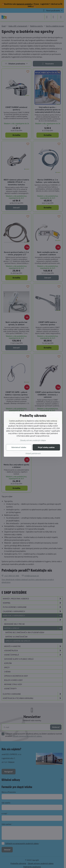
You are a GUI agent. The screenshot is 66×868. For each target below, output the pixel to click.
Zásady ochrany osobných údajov (33, 440)
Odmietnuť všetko (19, 447)
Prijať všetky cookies (46, 447)
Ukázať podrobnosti (33, 453)
